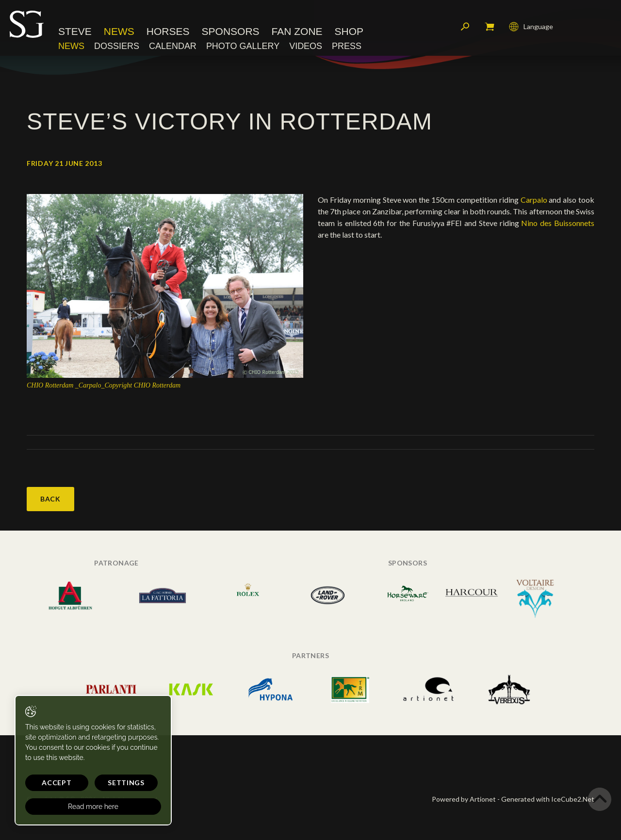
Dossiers (117, 46)
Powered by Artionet (464, 799)
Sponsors (231, 31)
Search (465, 27)
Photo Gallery (243, 46)
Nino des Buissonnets (558, 223)
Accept (57, 783)
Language (531, 27)
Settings (126, 783)
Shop (349, 31)
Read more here (93, 807)
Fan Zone (297, 31)
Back (50, 499)
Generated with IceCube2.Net (548, 799)
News (119, 31)
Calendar (173, 46)
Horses (168, 31)
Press (347, 46)
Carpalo (534, 200)
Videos (306, 46)
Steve (75, 31)
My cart (490, 27)
